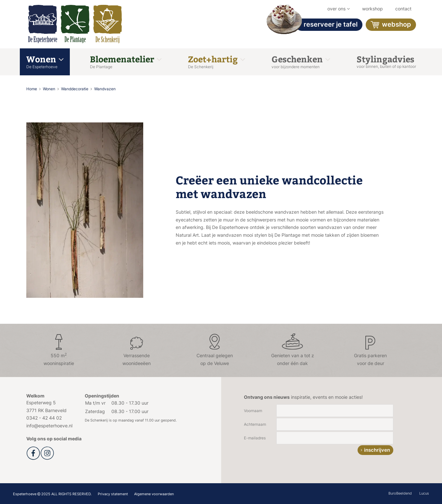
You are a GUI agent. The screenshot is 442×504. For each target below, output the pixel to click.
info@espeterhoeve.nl (49, 426)
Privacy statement (113, 494)
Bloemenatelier (126, 61)
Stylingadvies (386, 61)
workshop (373, 9)
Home (32, 89)
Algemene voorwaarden (154, 494)
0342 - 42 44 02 (44, 418)
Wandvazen (105, 89)
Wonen (45, 61)
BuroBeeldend (400, 493)
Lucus (424, 493)
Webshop (391, 25)
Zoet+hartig (216, 61)
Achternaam (255, 424)
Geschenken (301, 61)
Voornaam (253, 411)
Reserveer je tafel (327, 25)
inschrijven (377, 450)
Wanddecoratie (75, 89)
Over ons (339, 9)
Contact (403, 9)
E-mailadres (255, 438)
